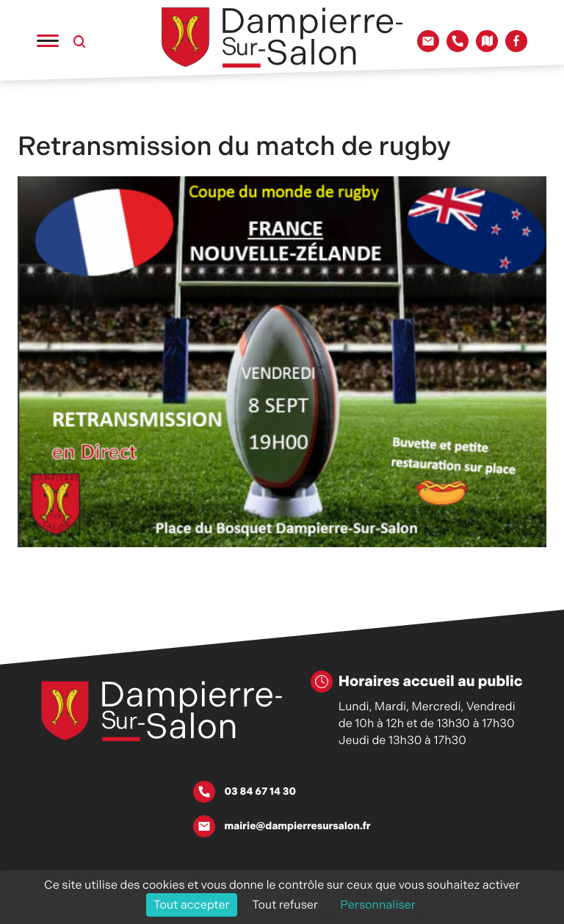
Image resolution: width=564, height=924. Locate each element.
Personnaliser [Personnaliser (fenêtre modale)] (378, 905)
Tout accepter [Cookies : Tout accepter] (192, 905)
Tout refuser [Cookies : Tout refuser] (285, 905)
